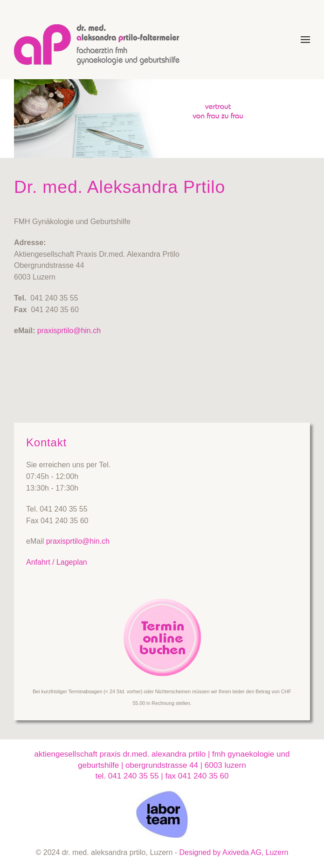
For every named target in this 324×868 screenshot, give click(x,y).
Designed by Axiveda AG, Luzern (234, 852)
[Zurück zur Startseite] (101, 40)
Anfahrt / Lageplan (57, 562)
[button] (305, 40)
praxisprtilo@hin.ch (69, 331)
